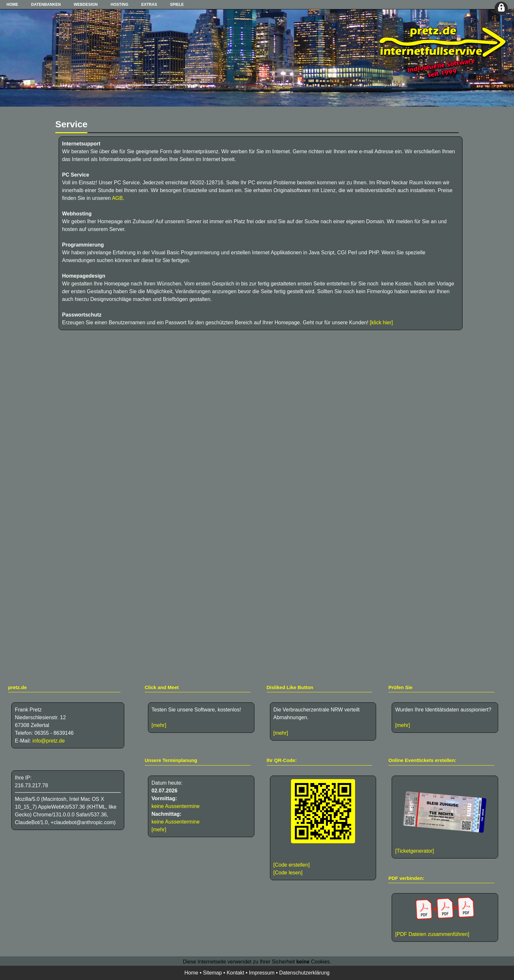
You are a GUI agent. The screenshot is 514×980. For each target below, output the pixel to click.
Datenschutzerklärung (305, 973)
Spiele (177, 5)
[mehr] (159, 725)
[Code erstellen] (292, 865)
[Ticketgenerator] (414, 851)
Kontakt (235, 973)
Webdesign (86, 5)
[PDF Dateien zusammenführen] (445, 917)
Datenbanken (46, 5)
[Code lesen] (288, 873)
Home (12, 5)
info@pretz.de (49, 741)
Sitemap (212, 973)
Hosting (120, 5)
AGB (117, 198)
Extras (149, 5)
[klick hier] (381, 323)
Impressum (262, 973)
